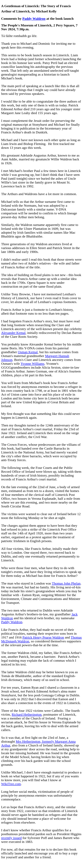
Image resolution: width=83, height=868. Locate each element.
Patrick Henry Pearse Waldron (43, 637)
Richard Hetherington (27, 714)
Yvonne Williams (32, 364)
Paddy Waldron (34, 19)
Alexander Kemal (13, 333)
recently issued (11, 838)
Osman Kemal (28, 352)
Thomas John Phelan (66, 583)
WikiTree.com (11, 784)
